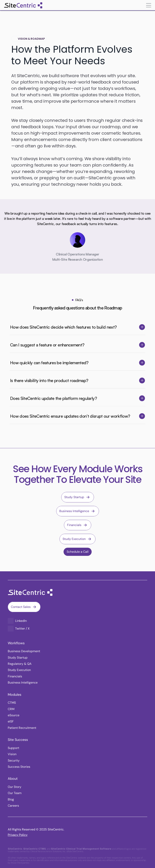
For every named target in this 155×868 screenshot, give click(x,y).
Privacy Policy (18, 835)
